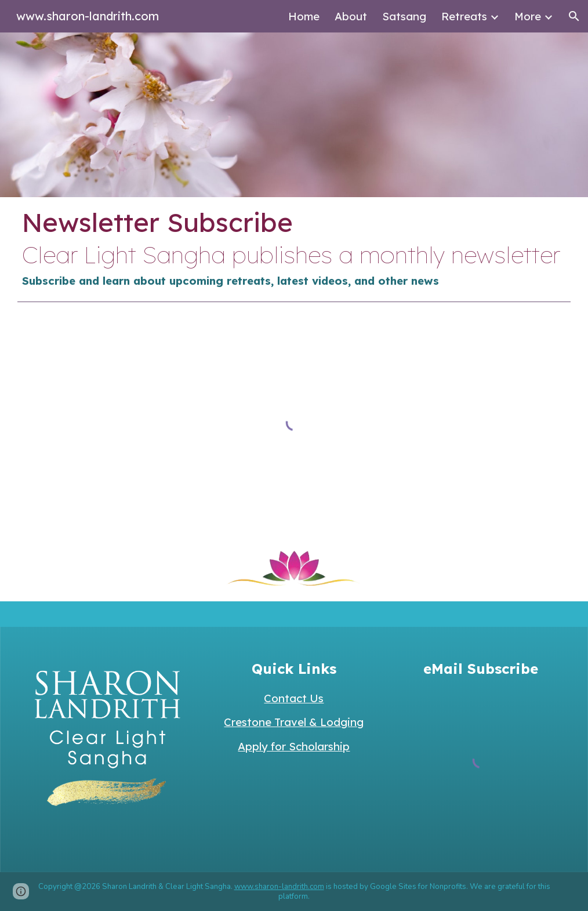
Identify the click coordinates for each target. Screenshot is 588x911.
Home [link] (304, 16)
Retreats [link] (464, 16)
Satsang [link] (404, 16)
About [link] (351, 16)
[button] (574, 16)
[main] (294, 247)
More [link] (528, 16)
